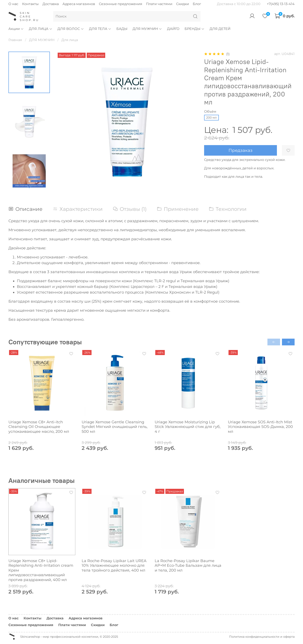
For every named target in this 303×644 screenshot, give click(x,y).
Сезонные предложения (121, 4)
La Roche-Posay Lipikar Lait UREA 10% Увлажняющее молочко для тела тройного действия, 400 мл (114, 565)
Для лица (70, 40)
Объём (210, 112)
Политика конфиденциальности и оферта (262, 637)
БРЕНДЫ (195, 29)
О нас (13, 4)
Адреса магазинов (79, 4)
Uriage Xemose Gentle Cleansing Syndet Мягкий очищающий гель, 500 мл (115, 427)
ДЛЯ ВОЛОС (71, 29)
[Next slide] (29, 187)
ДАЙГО (173, 29)
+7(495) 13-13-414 (281, 4)
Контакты (30, 4)
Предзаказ (241, 150)
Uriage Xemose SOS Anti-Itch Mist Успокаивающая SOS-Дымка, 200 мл (260, 427)
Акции (16, 29)
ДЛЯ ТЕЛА (100, 29)
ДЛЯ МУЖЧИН (147, 29)
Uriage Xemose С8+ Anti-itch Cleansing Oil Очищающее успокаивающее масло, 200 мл (39, 427)
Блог (197, 4)
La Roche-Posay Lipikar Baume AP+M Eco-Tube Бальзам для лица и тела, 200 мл (188, 565)
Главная (15, 40)
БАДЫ (122, 29)
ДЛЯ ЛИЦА (41, 29)
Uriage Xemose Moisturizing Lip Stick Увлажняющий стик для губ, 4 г (188, 427)
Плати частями (159, 4)
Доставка (51, 4)
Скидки (183, 4)
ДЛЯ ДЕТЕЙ (220, 29)
